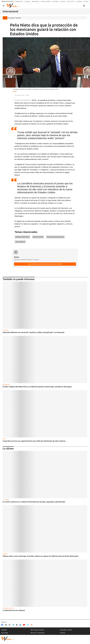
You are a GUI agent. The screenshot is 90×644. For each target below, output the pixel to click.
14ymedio (4, 630)
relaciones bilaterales (55, 237)
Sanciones (63, 1)
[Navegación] (4, 6)
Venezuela (27, 1)
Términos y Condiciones (37, 633)
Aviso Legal (5, 633)
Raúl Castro (55, 1)
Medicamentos (19, 1)
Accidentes (79, 1)
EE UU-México (20, 242)
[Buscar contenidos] (84, 6)
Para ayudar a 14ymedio (14, 18)
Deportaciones (35, 1)
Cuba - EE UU (71, 1)
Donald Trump (38, 237)
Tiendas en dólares (46, 1)
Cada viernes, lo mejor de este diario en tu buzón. (45, 264)
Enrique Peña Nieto (22, 237)
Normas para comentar (37, 630)
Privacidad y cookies (66, 630)
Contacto (62, 633)
